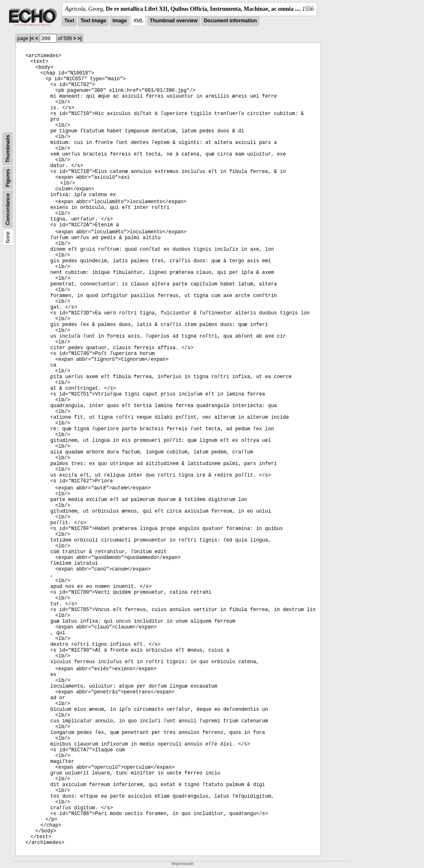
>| (79, 38)
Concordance (8, 209)
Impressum (182, 864)
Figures (8, 178)
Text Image (93, 21)
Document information (230, 21)
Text (69, 21)
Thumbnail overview (174, 21)
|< (32, 38)
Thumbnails (8, 149)
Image (120, 21)
